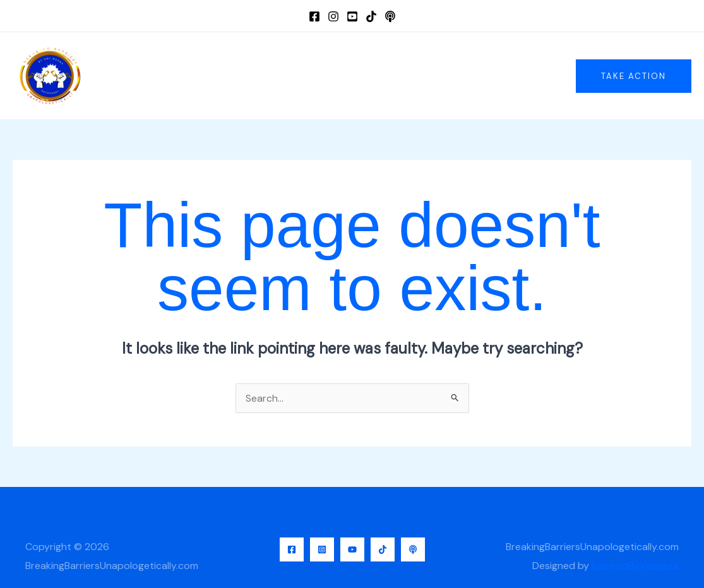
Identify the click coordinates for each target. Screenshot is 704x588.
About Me (287, 75)
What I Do (353, 75)
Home (230, 75)
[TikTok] (371, 16)
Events (412, 75)
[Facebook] (314, 16)
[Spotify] (390, 16)
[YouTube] (352, 16)
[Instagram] (333, 16)
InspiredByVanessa (635, 566)
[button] (634, 76)
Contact (467, 75)
